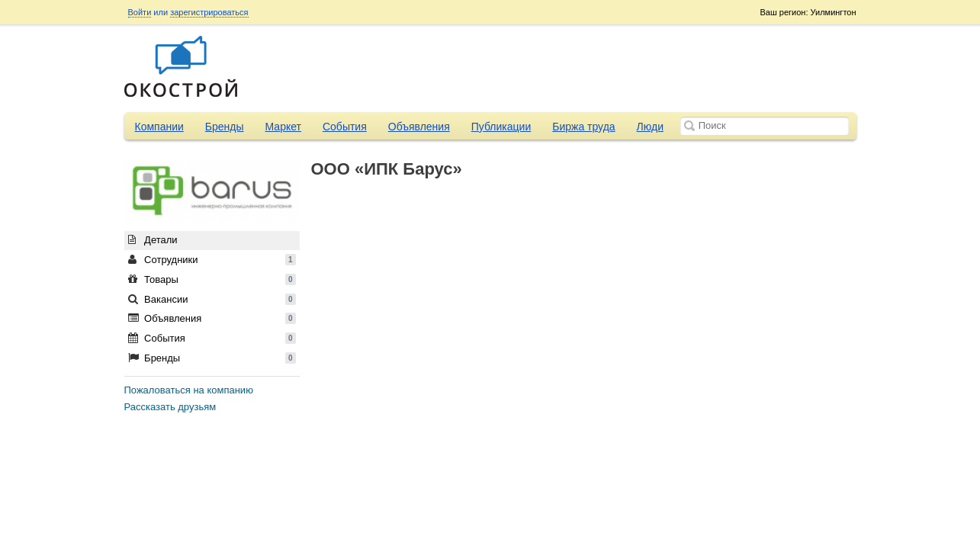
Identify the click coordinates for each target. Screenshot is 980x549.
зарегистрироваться (209, 12)
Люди (650, 127)
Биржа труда (583, 127)
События (345, 127)
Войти (140, 12)
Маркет (283, 127)
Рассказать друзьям (170, 407)
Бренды (225, 127)
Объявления (419, 127)
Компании (159, 127)
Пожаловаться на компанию (189, 390)
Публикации (501, 127)
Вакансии (212, 299)
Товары (212, 279)
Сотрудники (212, 260)
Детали (153, 240)
